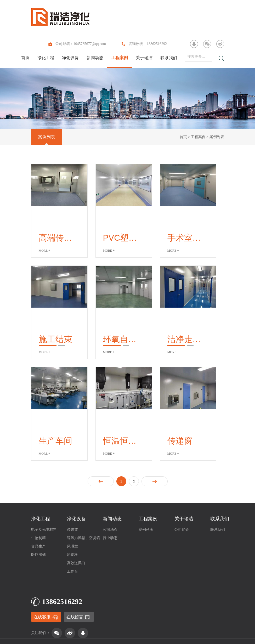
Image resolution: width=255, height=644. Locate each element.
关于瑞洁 (144, 58)
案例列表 (47, 137)
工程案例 (120, 58)
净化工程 (46, 58)
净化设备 (70, 58)
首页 (25, 58)
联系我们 (169, 58)
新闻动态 (95, 58)
